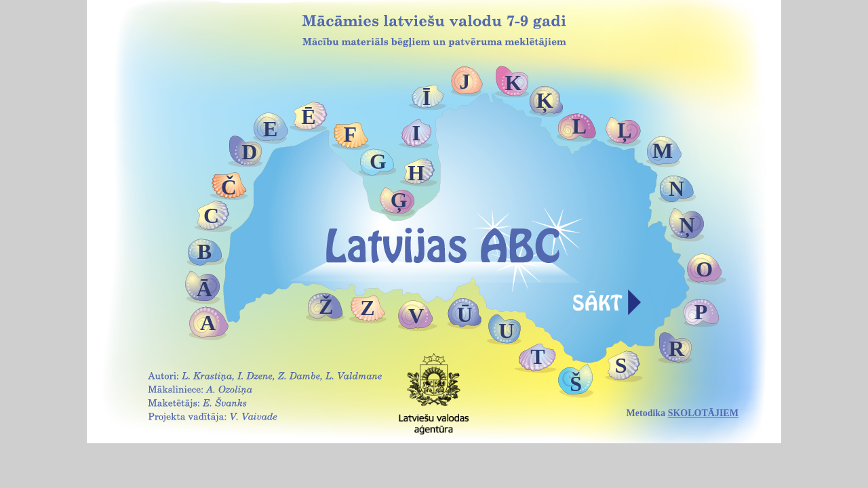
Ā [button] (204, 289)
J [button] (465, 81)
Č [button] (229, 187)
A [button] (208, 323)
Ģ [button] (399, 200)
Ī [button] (427, 98)
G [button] (378, 161)
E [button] (270, 129)
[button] (607, 298)
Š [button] (576, 384)
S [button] (621, 365)
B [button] (204, 251)
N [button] (676, 188)
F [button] (351, 134)
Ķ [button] (545, 100)
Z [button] (367, 308)
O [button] (704, 269)
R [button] (676, 348)
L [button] (579, 126)
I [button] (416, 133)
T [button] (537, 357)
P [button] (701, 312)
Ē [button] (308, 117)
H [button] (416, 173)
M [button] (663, 150)
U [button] (506, 331)
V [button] (416, 316)
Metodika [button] (683, 413)
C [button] (211, 216)
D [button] (249, 152)
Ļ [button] (624, 130)
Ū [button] (465, 314)
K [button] (514, 83)
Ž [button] (326, 306)
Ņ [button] (687, 225)
